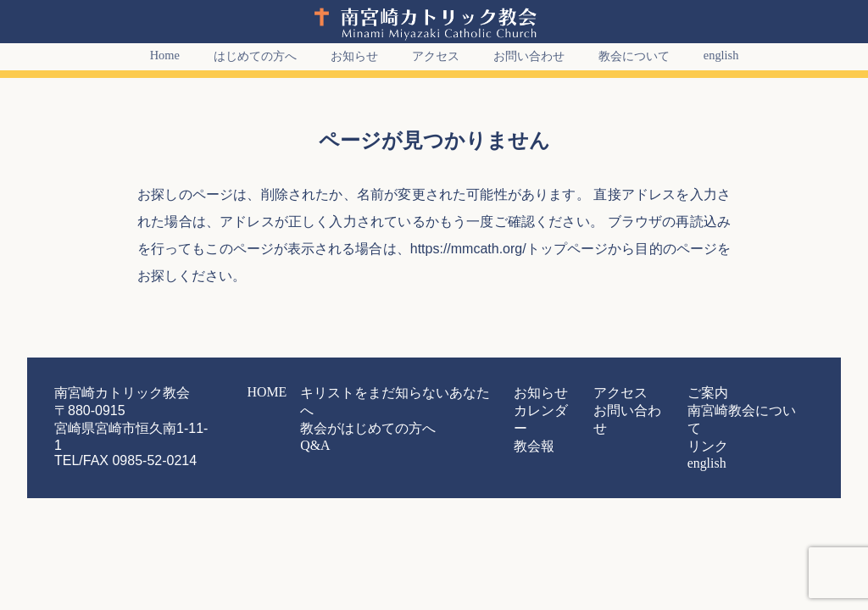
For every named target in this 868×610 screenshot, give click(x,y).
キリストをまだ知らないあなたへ (428, 393)
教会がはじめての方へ (403, 409)
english (711, 55)
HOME (323, 393)
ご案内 (672, 393)
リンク (672, 425)
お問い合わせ (519, 56)
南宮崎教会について (703, 409)
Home (155, 55)
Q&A (363, 425)
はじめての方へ (245, 56)
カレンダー (543, 409)
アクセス (426, 56)
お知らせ (344, 56)
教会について (624, 56)
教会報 (533, 425)
